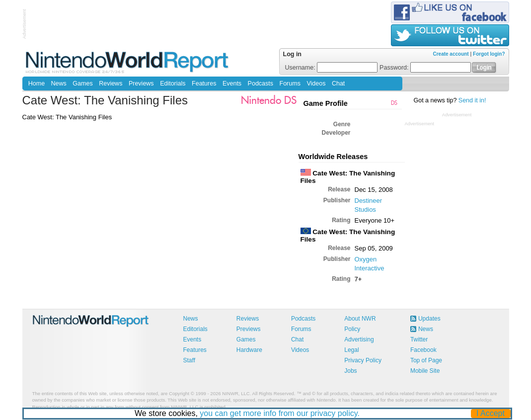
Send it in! (472, 100)
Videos (316, 84)
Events (232, 84)
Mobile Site (425, 371)
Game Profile (326, 103)
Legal (351, 350)
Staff (189, 360)
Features (204, 84)
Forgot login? (489, 54)
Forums (290, 84)
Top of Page (426, 360)
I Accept (491, 413)
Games (82, 84)
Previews (141, 84)
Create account (451, 54)
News (59, 84)
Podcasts (261, 84)
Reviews (111, 84)
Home (37, 84)
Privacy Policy (363, 360)
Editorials (173, 84)
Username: (332, 68)
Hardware (249, 350)
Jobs (350, 371)
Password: (425, 68)
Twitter (419, 339)
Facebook (423, 350)
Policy (352, 329)
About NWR (360, 319)
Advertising (359, 339)
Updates (429, 319)
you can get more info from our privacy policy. (280, 413)
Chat (338, 84)
